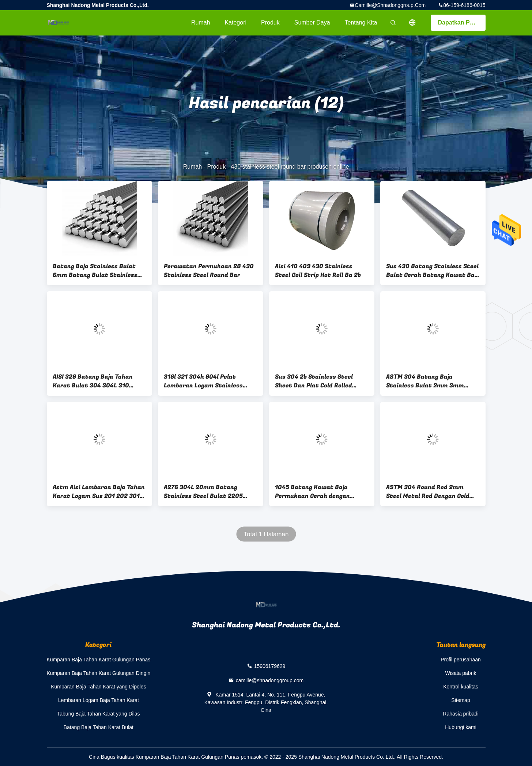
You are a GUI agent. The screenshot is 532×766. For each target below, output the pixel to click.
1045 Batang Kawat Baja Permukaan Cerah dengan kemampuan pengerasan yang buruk (318, 492)
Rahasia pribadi (461, 714)
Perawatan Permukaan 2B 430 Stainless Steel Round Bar (209, 271)
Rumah (201, 22)
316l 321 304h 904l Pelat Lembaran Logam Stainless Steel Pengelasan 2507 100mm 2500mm (209, 381)
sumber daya (312, 22)
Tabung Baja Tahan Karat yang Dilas (98, 714)
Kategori (235, 22)
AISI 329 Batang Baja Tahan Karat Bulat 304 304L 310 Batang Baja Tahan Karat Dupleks (93, 381)
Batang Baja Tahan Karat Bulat (99, 727)
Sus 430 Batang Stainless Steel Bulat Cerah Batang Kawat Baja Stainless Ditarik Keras (433, 271)
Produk (270, 22)
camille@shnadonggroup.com (390, 5)
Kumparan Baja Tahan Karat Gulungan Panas (99, 660)
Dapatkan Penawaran (462, 22)
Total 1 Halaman (266, 534)
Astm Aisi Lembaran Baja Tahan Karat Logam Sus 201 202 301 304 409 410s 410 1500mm (99, 492)
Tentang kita (361, 22)
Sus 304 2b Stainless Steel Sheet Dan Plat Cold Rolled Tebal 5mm (314, 381)
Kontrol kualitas (461, 687)
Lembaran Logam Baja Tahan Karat (99, 700)
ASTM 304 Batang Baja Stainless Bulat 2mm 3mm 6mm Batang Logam (425, 381)
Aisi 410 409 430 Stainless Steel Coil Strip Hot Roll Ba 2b (318, 271)
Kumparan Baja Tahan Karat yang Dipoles (98, 687)
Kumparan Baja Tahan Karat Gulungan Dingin (99, 673)
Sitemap (461, 700)
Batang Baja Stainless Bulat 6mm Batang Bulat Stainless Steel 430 (95, 271)
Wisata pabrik (461, 673)
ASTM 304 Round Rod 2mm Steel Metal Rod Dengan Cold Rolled (428, 492)
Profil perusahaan (461, 660)
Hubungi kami (461, 727)
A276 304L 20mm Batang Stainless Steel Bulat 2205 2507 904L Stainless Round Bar (210, 492)
